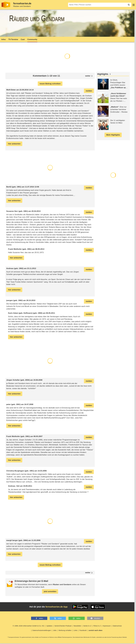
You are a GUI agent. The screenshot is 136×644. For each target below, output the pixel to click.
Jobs (55, 630)
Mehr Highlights (113, 135)
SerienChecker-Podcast (63, 626)
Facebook (83, 630)
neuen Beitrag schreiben (50, 84)
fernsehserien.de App (56, 607)
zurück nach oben (96, 630)
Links (75, 630)
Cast (23, 39)
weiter (88, 573)
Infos (4, 39)
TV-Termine (13, 39)
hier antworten (14, 144)
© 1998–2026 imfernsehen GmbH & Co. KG (29, 626)
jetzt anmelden (50, 591)
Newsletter (77, 626)
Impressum (107, 626)
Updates (49, 626)
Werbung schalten (65, 630)
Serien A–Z (87, 626)
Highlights (103, 74)
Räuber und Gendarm (22, 6)
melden (89, 91)
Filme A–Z (97, 626)
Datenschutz (117, 626)
